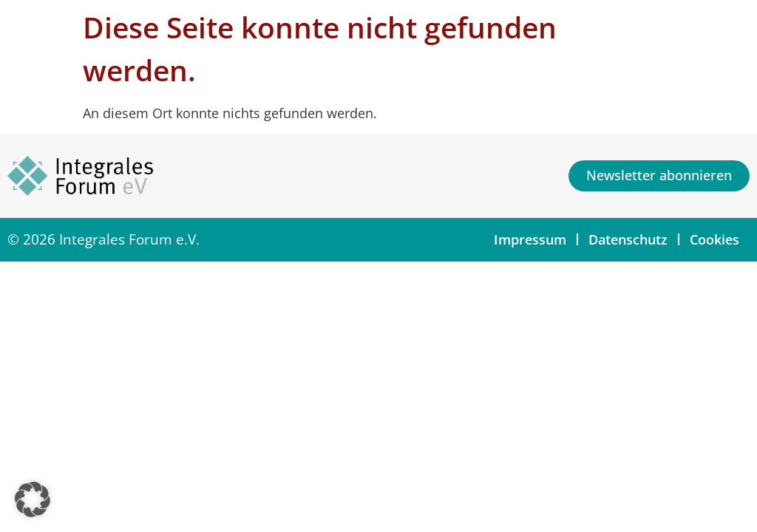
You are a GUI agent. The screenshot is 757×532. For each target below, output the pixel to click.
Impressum (530, 239)
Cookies (714, 239)
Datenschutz (628, 239)
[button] (33, 499)
